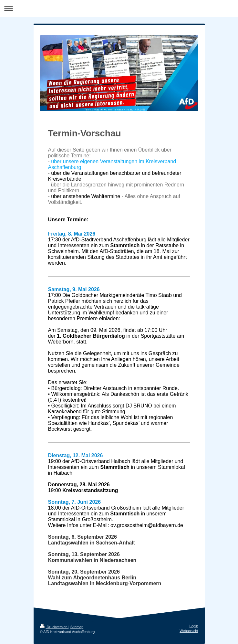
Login (194, 626)
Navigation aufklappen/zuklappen (119, 9)
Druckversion (54, 627)
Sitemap (77, 627)
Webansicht (189, 631)
